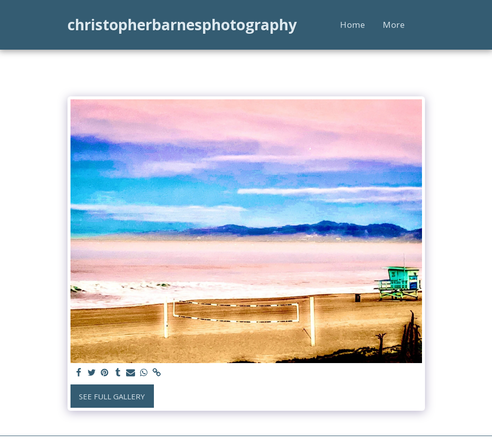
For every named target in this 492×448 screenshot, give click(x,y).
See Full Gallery (112, 396)
